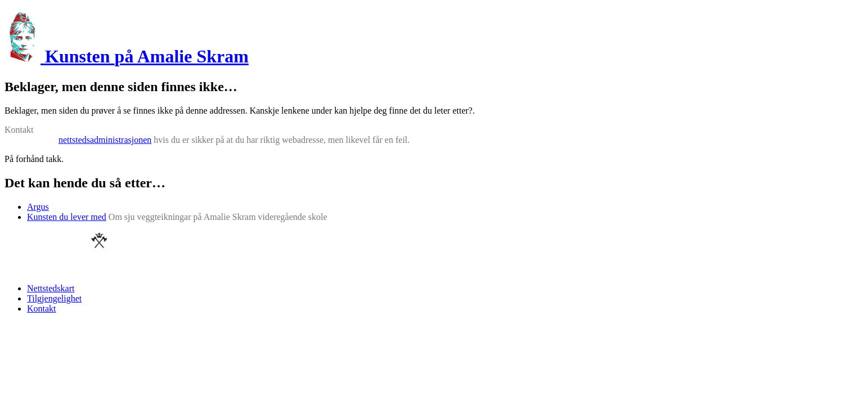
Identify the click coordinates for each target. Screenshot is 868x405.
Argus (38, 207)
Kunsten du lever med (67, 217)
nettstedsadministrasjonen (105, 140)
